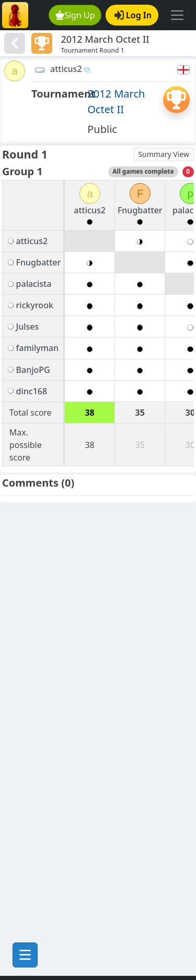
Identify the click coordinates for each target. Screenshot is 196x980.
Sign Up (75, 15)
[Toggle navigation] (177, 15)
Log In (133, 15)
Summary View (164, 154)
